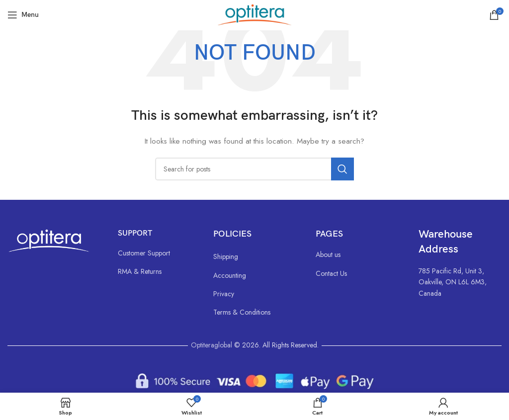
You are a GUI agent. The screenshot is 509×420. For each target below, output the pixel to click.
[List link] (156, 253)
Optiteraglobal (212, 345)
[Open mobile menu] (23, 15)
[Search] (254, 169)
